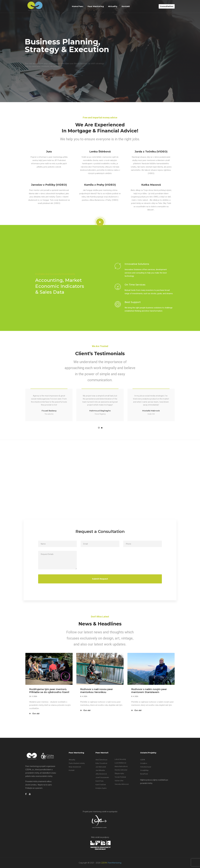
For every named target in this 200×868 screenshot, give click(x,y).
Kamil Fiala (99, 781)
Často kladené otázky (77, 763)
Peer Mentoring (96, 6)
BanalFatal (144, 774)
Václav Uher (119, 781)
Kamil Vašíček (101, 785)
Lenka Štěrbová (100, 152)
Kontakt (126, 6)
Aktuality (113, 6)
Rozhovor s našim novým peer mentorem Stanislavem (149, 691)
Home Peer (78, 6)
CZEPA (143, 760)
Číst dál (34, 714)
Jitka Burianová (101, 774)
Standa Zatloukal (121, 770)
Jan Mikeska (100, 770)
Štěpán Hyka (119, 773)
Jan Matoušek (101, 767)
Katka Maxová (151, 185)
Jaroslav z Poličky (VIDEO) (49, 185)
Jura (49, 152)
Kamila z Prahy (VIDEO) (100, 185)
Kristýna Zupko (101, 788)
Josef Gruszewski (102, 777)
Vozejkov (144, 763)
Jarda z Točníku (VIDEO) (151, 152)
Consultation (167, 6)
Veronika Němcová (122, 784)
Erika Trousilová (101, 763)
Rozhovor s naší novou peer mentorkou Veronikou (97, 691)
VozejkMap (144, 770)
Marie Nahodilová (121, 766)
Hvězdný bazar (146, 767)
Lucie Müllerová (120, 763)
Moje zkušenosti (75, 767)
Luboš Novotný (120, 759)
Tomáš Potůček (120, 777)
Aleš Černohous (101, 760)
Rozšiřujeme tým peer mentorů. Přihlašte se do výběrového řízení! (49, 691)
